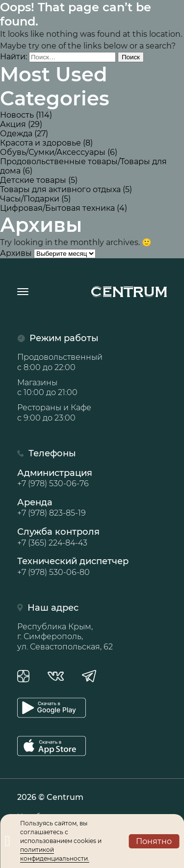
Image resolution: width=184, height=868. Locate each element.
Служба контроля (92, 537)
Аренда (92, 508)
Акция (13, 124)
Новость (17, 115)
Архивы (16, 253)
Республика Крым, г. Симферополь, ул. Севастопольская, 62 (65, 637)
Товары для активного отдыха (60, 189)
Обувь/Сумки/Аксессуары (53, 152)
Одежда (16, 134)
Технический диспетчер (92, 567)
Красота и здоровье (40, 143)
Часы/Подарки (30, 199)
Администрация (92, 478)
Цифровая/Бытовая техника (57, 208)
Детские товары (33, 180)
